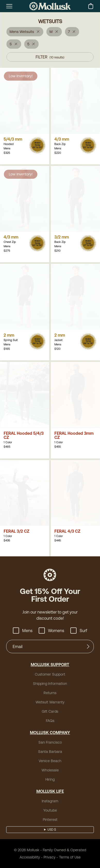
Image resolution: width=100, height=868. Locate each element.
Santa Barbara (50, 752)
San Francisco (50, 742)
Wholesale (50, 770)
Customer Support (50, 674)
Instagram (50, 801)
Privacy (49, 857)
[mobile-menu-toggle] (9, 6)
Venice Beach (50, 761)
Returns (50, 693)
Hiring (50, 779)
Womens (51, 631)
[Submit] (88, 646)
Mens (23, 631)
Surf (79, 631)
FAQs (50, 721)
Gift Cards (50, 711)
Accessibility (30, 857)
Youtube (50, 810)
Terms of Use (70, 857)
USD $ (52, 830)
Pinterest (50, 820)
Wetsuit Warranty (50, 702)
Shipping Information (50, 684)
